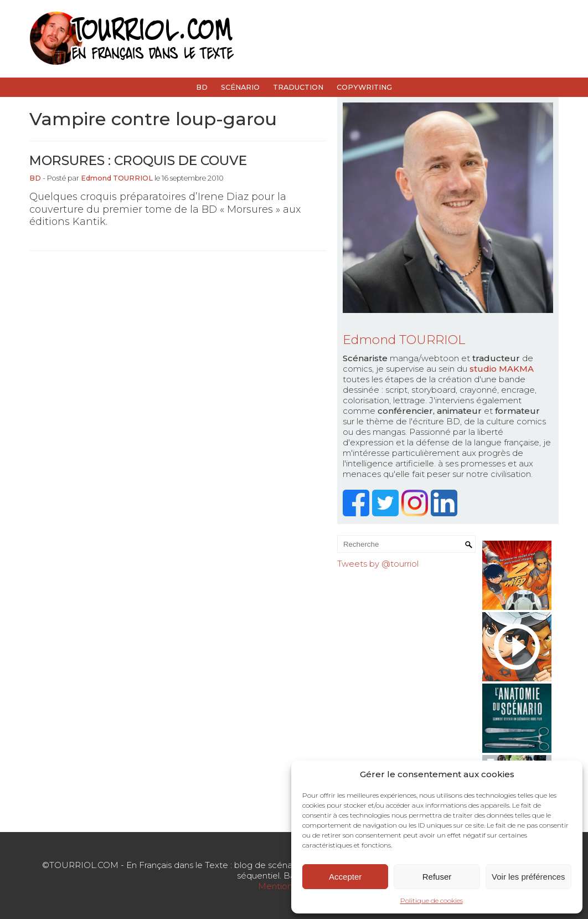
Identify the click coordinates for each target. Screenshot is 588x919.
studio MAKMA (502, 369)
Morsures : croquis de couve (138, 160)
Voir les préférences (528, 877)
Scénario (240, 87)
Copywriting (364, 87)
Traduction (298, 87)
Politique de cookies (432, 900)
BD (202, 87)
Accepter (345, 877)
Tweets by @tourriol (378, 564)
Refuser (437, 877)
